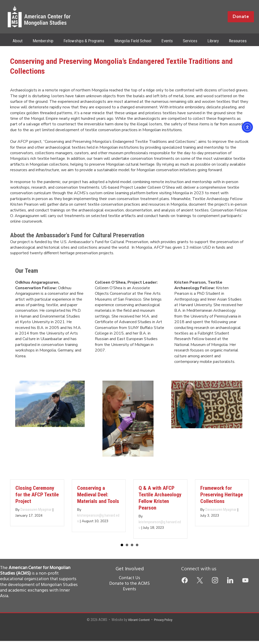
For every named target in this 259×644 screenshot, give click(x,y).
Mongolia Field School (134, 41)
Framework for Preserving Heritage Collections (222, 497)
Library (209, 41)
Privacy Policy (164, 623)
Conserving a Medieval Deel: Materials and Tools (98, 497)
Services (188, 41)
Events (166, 41)
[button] (241, 17)
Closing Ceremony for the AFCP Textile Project (37, 497)
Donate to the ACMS (129, 587)
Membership (47, 41)
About (23, 41)
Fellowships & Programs (86, 41)
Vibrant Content (138, 623)
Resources (232, 41)
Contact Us (129, 581)
